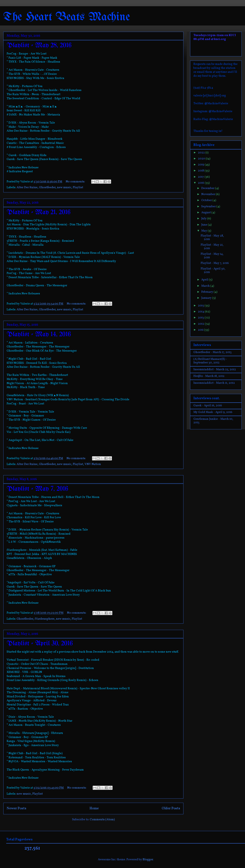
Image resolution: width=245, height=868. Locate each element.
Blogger (148, 860)
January (207, 298)
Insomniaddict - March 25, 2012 (215, 370)
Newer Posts (16, 808)
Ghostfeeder (47, 188)
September (209, 207)
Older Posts (171, 808)
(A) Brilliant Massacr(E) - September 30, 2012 (210, 361)
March (206, 286)
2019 (201, 165)
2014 (201, 312)
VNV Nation (93, 464)
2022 (202, 153)
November (209, 194)
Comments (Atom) (102, 820)
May (204, 231)
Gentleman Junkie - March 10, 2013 (213, 421)
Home (94, 808)
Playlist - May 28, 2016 (39, 46)
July (204, 219)
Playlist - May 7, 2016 (37, 489)
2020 (202, 159)
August (206, 213)
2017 (201, 177)
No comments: (76, 182)
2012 (201, 324)
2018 (201, 171)
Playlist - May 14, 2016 (39, 334)
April (205, 280)
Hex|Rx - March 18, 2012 (209, 376)
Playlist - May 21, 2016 (39, 212)
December (208, 188)
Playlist (78, 188)
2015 (201, 306)
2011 (201, 330)
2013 (201, 318)
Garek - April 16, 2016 (208, 406)
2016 (201, 183)
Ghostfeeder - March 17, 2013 (212, 352)
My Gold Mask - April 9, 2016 (213, 412)
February (207, 292)
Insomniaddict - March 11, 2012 (214, 383)
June (205, 225)
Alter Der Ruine (27, 188)
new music (64, 188)
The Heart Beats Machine (67, 17)
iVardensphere (45, 619)
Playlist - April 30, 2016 (40, 644)
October (207, 200)
